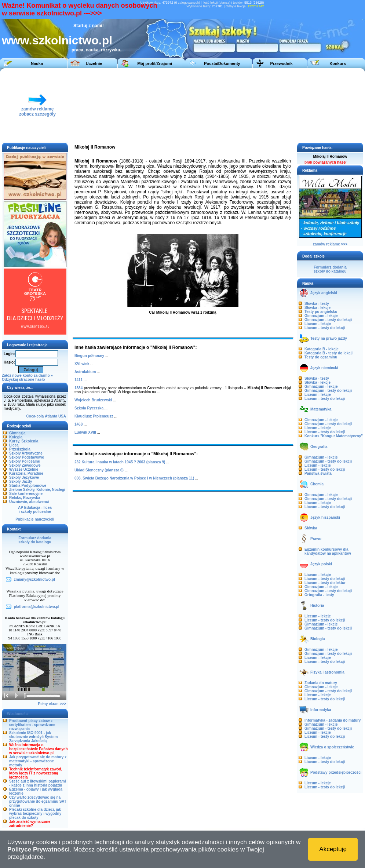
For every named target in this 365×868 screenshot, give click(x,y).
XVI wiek (82, 364)
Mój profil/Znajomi (155, 63)
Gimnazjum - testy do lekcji (328, 320)
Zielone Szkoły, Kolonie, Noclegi (37, 490)
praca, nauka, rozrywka (96, 50)
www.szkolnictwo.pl (57, 40)
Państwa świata (318, 473)
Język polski (321, 564)
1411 (79, 380)
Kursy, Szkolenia (24, 441)
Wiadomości (18, 714)
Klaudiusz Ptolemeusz (94, 416)
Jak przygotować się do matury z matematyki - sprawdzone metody (38, 761)
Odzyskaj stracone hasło (23, 380)
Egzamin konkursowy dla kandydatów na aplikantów (328, 551)
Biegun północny (89, 356)
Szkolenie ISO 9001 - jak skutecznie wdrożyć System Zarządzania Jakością (33, 737)
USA (62, 416)
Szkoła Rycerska (89, 408)
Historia (317, 606)
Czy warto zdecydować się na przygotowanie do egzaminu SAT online (38, 801)
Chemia (317, 484)
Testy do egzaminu (321, 357)
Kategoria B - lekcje (322, 349)
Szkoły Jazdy (21, 482)
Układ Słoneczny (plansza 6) (99, 470)
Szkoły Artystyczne (26, 453)
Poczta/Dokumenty (222, 63)
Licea (14, 445)
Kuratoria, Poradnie (26, 473)
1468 (79, 424)
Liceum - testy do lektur (325, 583)
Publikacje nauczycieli (35, 519)
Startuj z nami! (89, 26)
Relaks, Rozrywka (25, 498)
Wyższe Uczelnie (24, 469)
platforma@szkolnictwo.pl (37, 607)
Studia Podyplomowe (28, 486)
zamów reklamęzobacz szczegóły (37, 110)
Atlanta (51, 416)
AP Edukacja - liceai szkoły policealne (35, 510)
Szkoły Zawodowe (25, 465)
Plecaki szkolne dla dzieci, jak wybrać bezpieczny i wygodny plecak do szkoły (35, 814)
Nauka (37, 63)
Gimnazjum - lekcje (321, 316)
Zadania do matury (321, 683)
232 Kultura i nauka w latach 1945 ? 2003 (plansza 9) (120, 462)
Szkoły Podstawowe (27, 457)
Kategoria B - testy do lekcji (328, 353)
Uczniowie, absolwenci (29, 502)
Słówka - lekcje (317, 308)
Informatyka (321, 710)
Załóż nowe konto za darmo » (27, 375)
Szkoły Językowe (24, 477)
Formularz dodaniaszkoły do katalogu (35, 540)
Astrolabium (85, 372)
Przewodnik (281, 63)
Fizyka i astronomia (327, 672)
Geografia (319, 447)
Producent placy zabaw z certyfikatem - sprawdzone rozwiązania (32, 725)
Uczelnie (94, 63)
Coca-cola (35, 416)
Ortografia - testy (319, 595)
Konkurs (338, 63)
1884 (79, 388)
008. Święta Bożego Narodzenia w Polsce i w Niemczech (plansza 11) (134, 478)
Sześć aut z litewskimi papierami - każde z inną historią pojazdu (38, 783)
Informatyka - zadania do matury (333, 720)
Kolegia (16, 437)
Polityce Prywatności (39, 849)
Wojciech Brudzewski (93, 400)
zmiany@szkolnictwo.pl (34, 579)
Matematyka (321, 409)
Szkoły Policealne (25, 461)
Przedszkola (20, 449)
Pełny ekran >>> (52, 704)
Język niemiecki (324, 368)
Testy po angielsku (321, 312)
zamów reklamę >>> (330, 244)
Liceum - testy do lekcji (325, 328)
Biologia (317, 639)
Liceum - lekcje (318, 324)
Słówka (311, 528)
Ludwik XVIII (85, 432)
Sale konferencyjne (26, 494)
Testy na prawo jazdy (329, 338)
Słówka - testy (317, 304)
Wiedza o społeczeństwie (332, 747)
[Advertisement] (198, 105)
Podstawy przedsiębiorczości (336, 772)
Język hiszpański (325, 517)
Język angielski (324, 293)
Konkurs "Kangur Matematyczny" (334, 436)
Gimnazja (17, 433)
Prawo (316, 539)
